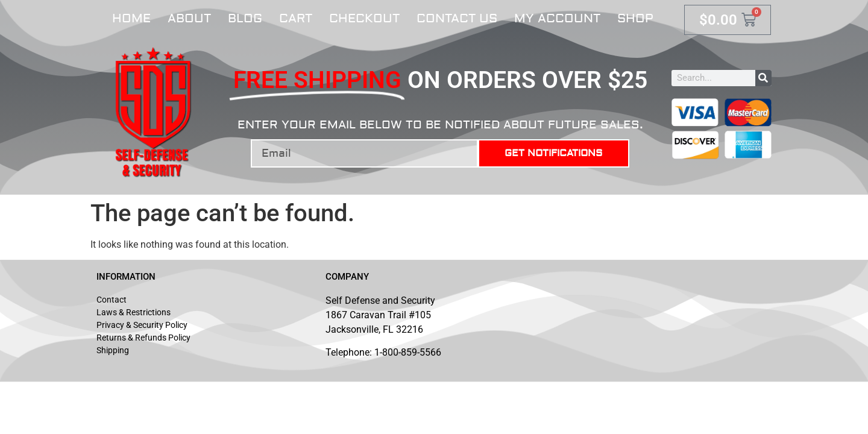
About (189, 18)
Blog (245, 18)
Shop (635, 18)
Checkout (364, 18)
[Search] (763, 78)
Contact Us (457, 18)
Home (131, 18)
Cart (296, 18)
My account (557, 18)
